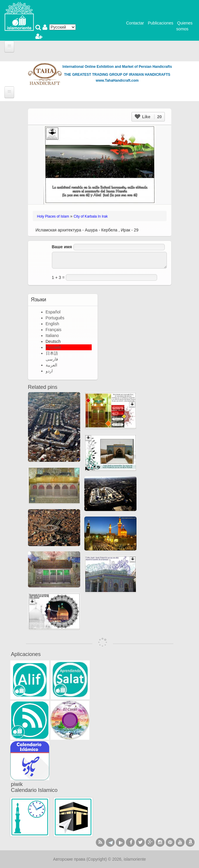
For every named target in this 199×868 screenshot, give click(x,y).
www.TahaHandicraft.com (117, 80)
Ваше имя (62, 247)
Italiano (52, 336)
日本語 (52, 353)
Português (55, 318)
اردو (49, 371)
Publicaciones (160, 23)
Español (53, 312)
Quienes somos (184, 26)
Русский (53, 347)
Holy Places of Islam (53, 216)
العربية (51, 365)
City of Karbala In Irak (91, 216)
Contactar (135, 23)
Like (148, 117)
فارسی (52, 359)
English (52, 324)
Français (54, 330)
